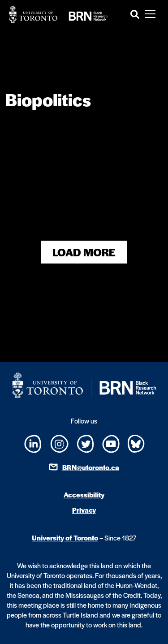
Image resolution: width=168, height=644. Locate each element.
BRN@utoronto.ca (91, 467)
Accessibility (84, 495)
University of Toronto (65, 538)
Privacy (84, 510)
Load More (84, 252)
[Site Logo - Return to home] (58, 14)
